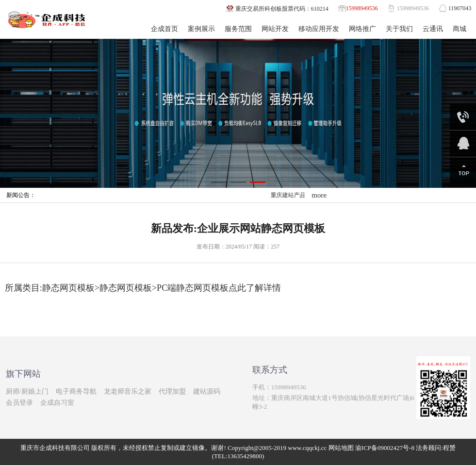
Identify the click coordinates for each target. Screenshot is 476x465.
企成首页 (164, 29)
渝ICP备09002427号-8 (385, 448)
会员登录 (19, 403)
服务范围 (238, 29)
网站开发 (275, 29)
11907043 (460, 8)
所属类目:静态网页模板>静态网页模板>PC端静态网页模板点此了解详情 (143, 288)
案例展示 (201, 29)
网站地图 (341, 448)
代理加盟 (172, 391)
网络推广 (362, 29)
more (319, 195)
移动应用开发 (319, 29)
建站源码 (207, 391)
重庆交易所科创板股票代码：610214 (282, 9)
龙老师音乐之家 (128, 391)
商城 (460, 29)
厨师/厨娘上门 (27, 391)
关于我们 (399, 29)
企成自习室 (57, 403)
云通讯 (433, 29)
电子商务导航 (76, 391)
